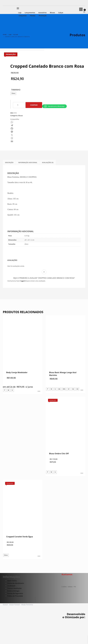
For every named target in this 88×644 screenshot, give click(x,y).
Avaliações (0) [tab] (48, 187)
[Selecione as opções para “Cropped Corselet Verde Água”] (39, 580)
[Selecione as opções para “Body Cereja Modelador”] (39, 416)
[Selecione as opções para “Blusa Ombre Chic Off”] (82, 497)
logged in (24, 305)
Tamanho (16, 114)
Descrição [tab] (9, 187)
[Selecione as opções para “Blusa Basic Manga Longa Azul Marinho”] (82, 414)
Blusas (21, 140)
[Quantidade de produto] (19, 129)
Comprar (34, 129)
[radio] (13, 118)
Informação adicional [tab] (28, 187)
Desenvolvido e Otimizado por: (74, 640)
